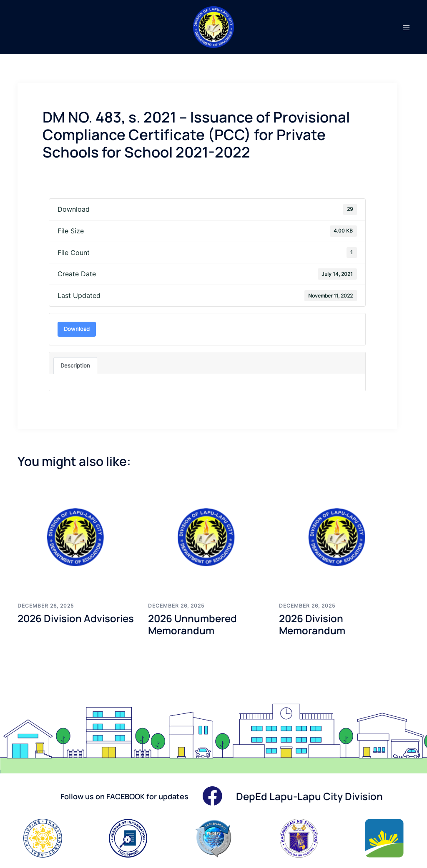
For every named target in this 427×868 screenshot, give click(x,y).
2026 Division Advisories (76, 618)
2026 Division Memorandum (312, 624)
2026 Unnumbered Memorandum (192, 624)
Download (77, 329)
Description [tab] (75, 365)
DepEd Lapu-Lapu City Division (309, 796)
